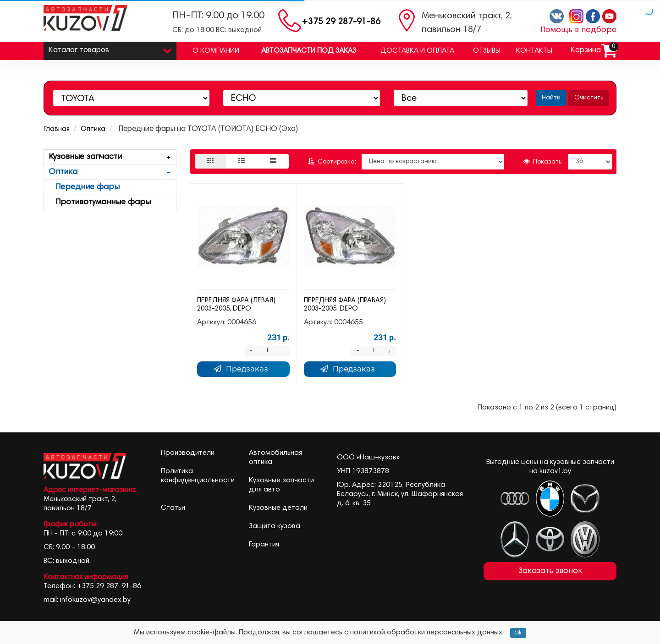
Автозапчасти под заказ (309, 51)
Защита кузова (275, 526)
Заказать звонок (550, 571)
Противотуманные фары (100, 202)
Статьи (173, 508)
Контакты (534, 51)
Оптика (93, 129)
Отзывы (487, 51)
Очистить (589, 98)
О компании (216, 51)
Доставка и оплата (417, 51)
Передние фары (84, 187)
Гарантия (264, 545)
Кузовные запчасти (112, 157)
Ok (518, 633)
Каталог (110, 48)
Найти (551, 98)
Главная (57, 129)
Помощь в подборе (578, 30)
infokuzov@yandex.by (95, 600)
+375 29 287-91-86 (341, 22)
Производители (188, 453)
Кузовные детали (278, 508)
